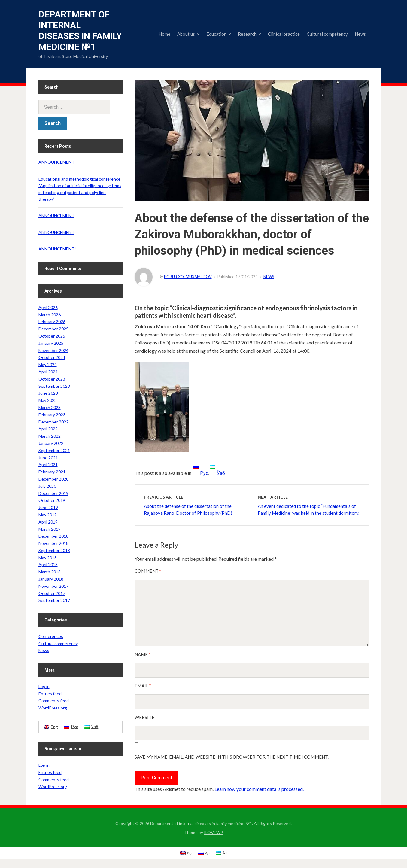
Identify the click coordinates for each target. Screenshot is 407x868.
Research (247, 34)
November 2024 (53, 350)
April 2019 (48, 522)
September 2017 (54, 600)
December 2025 (53, 329)
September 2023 (54, 386)
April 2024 (48, 372)
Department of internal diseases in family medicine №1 (80, 30)
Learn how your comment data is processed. (259, 789)
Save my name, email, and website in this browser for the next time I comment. (232, 757)
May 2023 (48, 400)
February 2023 (52, 415)
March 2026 (50, 315)
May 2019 (48, 515)
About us (186, 34)
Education (216, 34)
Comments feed (54, 701)
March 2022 (50, 436)
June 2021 (48, 458)
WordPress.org (53, 708)
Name (143, 654)
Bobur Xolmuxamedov (188, 277)
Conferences (51, 636)
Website (144, 717)
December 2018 (53, 536)
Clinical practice (284, 34)
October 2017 (52, 593)
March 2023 (50, 407)
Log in (44, 686)
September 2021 (54, 450)
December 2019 (53, 493)
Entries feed (50, 694)
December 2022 (53, 422)
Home (164, 34)
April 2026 (48, 307)
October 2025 (52, 336)
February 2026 (52, 322)
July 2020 (47, 486)
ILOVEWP (214, 832)
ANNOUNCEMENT (56, 162)
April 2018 (48, 565)
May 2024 (48, 364)
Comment (148, 571)
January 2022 (51, 443)
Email (143, 686)
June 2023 (48, 393)
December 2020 (53, 479)
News (360, 34)
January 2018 (51, 579)
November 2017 (53, 586)
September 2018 (54, 550)
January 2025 (51, 343)
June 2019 (48, 507)
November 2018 (53, 543)
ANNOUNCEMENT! (57, 249)
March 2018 (50, 572)
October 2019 (52, 500)
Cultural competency (327, 34)
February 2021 (52, 472)
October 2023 (52, 379)
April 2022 (48, 429)
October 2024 (52, 357)
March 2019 (50, 529)
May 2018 (48, 558)
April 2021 (48, 464)
